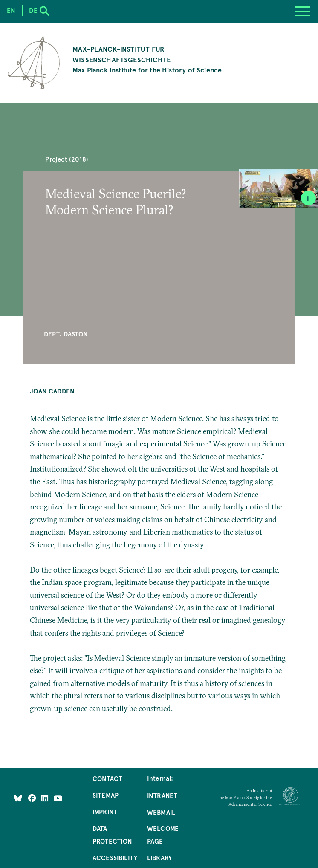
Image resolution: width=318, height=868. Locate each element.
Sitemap (106, 795)
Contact (107, 778)
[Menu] (302, 11)
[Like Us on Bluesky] (18, 798)
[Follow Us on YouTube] (58, 798)
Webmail (161, 812)
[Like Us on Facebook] (33, 798)
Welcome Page (163, 835)
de (33, 10)
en (11, 10)
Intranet (162, 796)
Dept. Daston (66, 334)
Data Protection (113, 835)
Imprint (105, 812)
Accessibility (115, 858)
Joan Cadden (52, 391)
